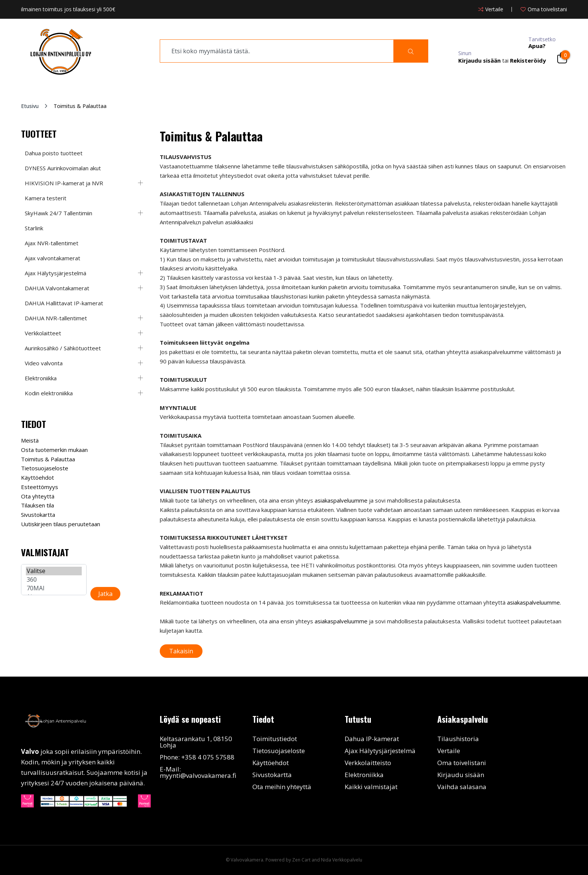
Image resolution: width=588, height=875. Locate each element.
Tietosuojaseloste (45, 468)
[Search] (411, 51)
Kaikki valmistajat (371, 787)
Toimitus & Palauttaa (48, 459)
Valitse (54, 571)
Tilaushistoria (458, 739)
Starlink (34, 228)
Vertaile (449, 751)
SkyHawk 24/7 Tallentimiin (58, 213)
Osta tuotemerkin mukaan (54, 450)
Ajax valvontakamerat (52, 258)
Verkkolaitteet (43, 333)
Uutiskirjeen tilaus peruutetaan (61, 524)
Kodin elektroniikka (49, 393)
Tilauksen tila (37, 505)
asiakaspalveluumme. (534, 602)
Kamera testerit (46, 198)
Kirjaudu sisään (461, 775)
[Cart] (562, 58)
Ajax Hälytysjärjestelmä (55, 273)
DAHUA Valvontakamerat (57, 288)
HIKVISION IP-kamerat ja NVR (64, 183)
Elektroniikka (41, 378)
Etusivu (30, 106)
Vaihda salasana (462, 787)
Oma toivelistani (462, 763)
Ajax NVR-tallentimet (52, 243)
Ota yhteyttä (38, 496)
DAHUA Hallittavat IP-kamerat (64, 303)
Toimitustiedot (275, 739)
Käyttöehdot (37, 477)
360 (54, 580)
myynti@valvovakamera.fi (198, 775)
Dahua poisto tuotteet (54, 153)
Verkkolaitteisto (368, 763)
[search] (277, 51)
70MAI (54, 588)
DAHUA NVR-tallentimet (56, 318)
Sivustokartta (38, 515)
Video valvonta (44, 363)
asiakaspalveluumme (341, 500)
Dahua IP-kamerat (372, 739)
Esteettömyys (40, 487)
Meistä (30, 440)
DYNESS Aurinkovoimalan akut (63, 168)
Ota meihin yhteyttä (282, 787)
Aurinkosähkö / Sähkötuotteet (63, 348)
